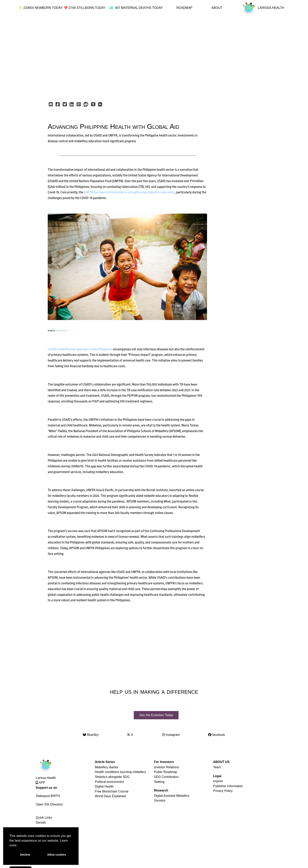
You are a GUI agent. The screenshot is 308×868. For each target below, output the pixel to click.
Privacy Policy (223, 790)
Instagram (171, 734)
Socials (41, 821)
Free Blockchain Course (112, 790)
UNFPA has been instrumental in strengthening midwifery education (129, 192)
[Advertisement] (145, 57)
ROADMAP (184, 8)
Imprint (218, 780)
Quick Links (44, 816)
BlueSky (91, 734)
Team (217, 766)
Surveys (160, 799)
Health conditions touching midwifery (120, 771)
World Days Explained (110, 795)
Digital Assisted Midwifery (172, 795)
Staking (159, 781)
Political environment (109, 781)
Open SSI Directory (49, 803)
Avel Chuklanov (61, 331)
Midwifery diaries (107, 766)
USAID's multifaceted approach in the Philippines (80, 349)
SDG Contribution (166, 776)
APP (40, 781)
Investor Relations (167, 766)
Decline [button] (25, 855)
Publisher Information (228, 785)
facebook (217, 734)
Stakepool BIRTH (48, 795)
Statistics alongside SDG (112, 776)
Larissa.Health (46, 777)
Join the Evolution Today (156, 714)
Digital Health (104, 785)
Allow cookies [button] (57, 855)
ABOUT (217, 8)
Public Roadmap (165, 771)
